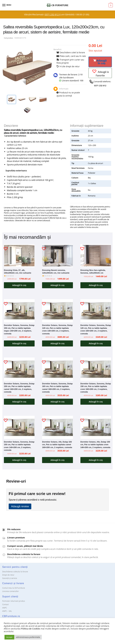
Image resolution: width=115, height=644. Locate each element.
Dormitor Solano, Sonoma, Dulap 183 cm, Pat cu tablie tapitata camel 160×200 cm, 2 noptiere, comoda (57, 388)
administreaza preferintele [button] (28, 637)
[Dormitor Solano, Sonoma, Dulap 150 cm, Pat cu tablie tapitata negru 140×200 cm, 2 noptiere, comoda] (19, 311)
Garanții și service (10, 580)
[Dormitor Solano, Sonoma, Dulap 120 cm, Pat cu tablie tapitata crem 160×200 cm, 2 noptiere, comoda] (96, 311)
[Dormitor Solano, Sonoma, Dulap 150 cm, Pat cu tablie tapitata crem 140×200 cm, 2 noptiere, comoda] (19, 428)
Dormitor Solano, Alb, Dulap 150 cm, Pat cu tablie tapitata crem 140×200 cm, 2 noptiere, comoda (95, 445)
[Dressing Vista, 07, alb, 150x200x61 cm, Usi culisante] (19, 256)
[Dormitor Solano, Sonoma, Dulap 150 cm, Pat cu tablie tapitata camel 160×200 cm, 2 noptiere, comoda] (19, 370)
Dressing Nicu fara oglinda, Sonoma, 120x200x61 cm (93, 272)
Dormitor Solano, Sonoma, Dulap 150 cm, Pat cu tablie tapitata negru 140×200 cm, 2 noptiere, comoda (19, 330)
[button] (100, 62)
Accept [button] (9, 637)
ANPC (5, 609)
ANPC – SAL (7, 612)
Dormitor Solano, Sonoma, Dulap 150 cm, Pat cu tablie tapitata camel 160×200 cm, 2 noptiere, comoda (19, 388)
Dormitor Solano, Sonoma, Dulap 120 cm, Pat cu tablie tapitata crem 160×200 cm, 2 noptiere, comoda (96, 330)
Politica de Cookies (31, 629)
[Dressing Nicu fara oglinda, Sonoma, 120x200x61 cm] (96, 256)
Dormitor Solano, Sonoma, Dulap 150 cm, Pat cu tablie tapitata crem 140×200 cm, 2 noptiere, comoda (19, 447)
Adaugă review (20, 508)
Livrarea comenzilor (10, 593)
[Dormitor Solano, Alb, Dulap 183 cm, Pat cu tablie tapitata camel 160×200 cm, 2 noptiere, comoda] (57, 428)
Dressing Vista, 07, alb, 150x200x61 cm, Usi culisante (18, 272)
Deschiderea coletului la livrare (15, 573)
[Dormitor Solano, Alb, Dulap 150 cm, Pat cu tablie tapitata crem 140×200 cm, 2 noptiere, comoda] (96, 428)
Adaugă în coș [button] (19, 285)
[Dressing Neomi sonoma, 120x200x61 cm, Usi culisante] (57, 256)
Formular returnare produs (14, 602)
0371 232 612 (52, 14)
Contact (5, 606)
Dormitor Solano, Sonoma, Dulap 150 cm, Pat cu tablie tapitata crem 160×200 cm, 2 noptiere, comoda (96, 388)
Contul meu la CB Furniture (14, 589)
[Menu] (7, 5)
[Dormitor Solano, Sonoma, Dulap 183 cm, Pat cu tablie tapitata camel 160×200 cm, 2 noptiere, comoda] (57, 370)
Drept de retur (8, 576)
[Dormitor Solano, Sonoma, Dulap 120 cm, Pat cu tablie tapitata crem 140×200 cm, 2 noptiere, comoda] (57, 311)
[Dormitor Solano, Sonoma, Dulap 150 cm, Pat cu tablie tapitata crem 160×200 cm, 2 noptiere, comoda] (96, 370)
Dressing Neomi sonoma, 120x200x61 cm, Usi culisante (56, 272)
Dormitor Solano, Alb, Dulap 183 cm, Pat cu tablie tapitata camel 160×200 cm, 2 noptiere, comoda (57, 445)
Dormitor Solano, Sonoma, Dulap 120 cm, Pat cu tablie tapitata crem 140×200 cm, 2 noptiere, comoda (57, 330)
